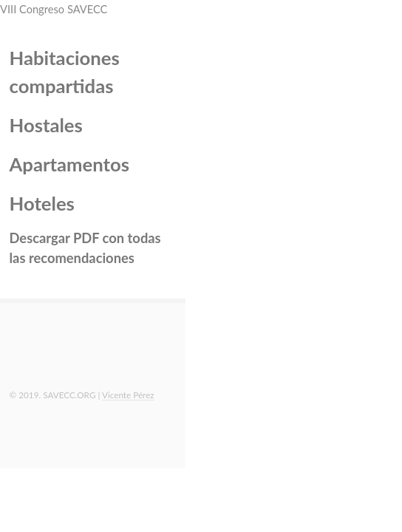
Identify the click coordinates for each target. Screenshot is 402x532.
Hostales (46, 125)
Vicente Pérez (128, 395)
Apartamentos (69, 164)
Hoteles (42, 203)
